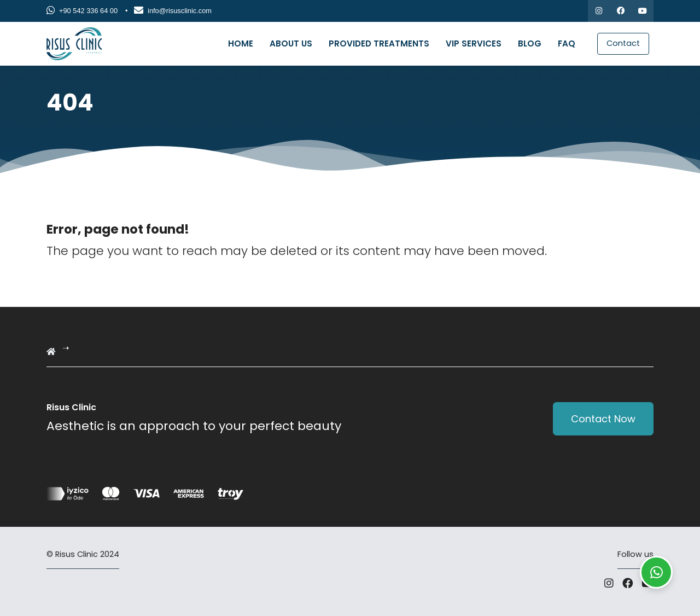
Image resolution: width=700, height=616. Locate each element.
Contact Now (603, 419)
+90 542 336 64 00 (82, 11)
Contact (623, 43)
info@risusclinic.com (173, 11)
